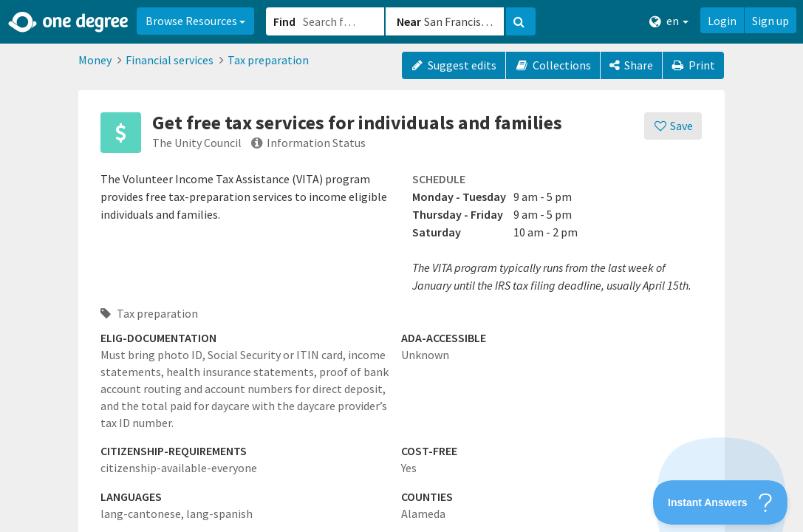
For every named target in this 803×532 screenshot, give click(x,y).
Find (284, 21)
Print (694, 65)
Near (409, 21)
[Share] (631, 65)
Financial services (170, 60)
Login (722, 21)
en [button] (669, 21)
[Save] (673, 126)
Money (95, 60)
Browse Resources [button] (195, 21)
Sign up (770, 21)
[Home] (69, 22)
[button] (401, 266)
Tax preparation (268, 60)
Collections (553, 65)
